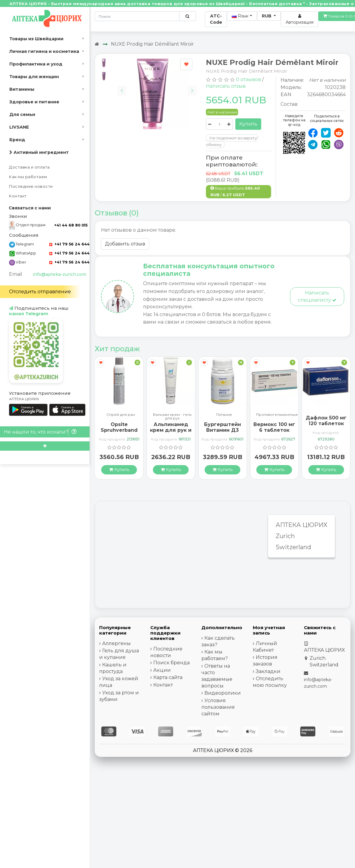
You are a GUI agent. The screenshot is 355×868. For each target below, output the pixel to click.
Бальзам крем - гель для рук (172, 416)
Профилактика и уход (36, 64)
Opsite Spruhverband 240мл (119, 430)
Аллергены (116, 643)
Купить (248, 124)
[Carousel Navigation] (157, 86)
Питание (224, 415)
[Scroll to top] (45, 446)
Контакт (18, 196)
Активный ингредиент (39, 152)
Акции (162, 670)
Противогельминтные (277, 415)
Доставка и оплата (29, 167)
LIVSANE (19, 127)
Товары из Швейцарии (36, 39)
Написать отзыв (226, 86)
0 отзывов (248, 79)
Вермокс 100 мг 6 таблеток (274, 427)
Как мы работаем (28, 177)
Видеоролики (223, 693)
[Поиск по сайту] (187, 16)
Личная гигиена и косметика (44, 51)
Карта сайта (168, 677)
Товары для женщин (34, 77)
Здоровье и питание (34, 102)
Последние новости (31, 186)
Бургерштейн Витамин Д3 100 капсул (223, 430)
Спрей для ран (121, 415)
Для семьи (22, 114)
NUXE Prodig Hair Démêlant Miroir (152, 44)
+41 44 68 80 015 (71, 225)
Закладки (268, 671)
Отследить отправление (40, 292)
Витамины (22, 89)
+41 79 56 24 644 (69, 244)
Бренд (17, 140)
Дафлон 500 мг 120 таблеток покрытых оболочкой (326, 426)
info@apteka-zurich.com (60, 274)
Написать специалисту (317, 296)
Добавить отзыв (125, 244)
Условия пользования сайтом (218, 707)
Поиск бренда (171, 663)
